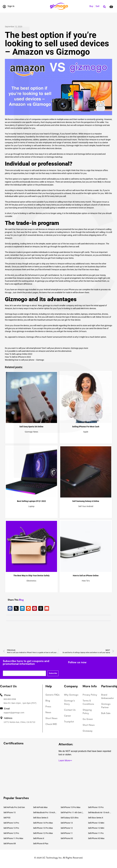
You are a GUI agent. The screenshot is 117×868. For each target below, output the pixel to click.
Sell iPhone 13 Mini (96, 823)
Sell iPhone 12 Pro (11, 833)
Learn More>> (65, 761)
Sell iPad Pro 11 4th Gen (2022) (72, 812)
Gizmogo (81, 154)
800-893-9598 (10, 699)
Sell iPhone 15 (10, 812)
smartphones (60, 314)
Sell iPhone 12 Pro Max (43, 833)
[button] (104, 7)
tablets (77, 314)
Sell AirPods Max (40, 807)
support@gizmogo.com (14, 713)
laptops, (85, 314)
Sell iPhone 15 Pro (96, 807)
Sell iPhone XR (10, 844)
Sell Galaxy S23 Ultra (70, 818)
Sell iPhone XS (67, 838)
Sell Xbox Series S (41, 818)
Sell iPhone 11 (67, 833)
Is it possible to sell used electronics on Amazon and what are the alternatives (38, 351)
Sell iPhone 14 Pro (11, 823)
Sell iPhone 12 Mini (96, 828)
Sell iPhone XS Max (96, 838)
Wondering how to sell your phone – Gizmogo (24, 360)
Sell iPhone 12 (67, 828)
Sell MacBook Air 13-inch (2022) (100, 812)
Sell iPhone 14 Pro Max (43, 823)
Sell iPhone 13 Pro (11, 828)
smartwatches (95, 314)
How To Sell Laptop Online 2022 (19, 354)
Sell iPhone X (39, 838)
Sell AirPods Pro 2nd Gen (14, 807)
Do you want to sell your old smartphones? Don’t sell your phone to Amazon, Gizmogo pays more (46, 348)
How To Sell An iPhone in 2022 (18, 357)
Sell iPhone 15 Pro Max (71, 807)
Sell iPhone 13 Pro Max (43, 828)
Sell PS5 (7, 818)
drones (105, 314)
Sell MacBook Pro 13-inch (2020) (45, 812)
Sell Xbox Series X (96, 818)
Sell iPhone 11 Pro (96, 833)
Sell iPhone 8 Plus (41, 844)
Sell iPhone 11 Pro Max (13, 838)
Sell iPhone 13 (67, 823)
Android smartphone (53, 290)
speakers (44, 140)
